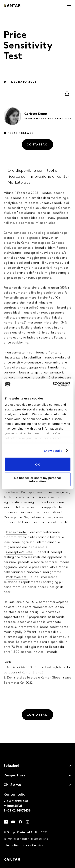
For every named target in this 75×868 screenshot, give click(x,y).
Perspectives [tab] (14, 776)
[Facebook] (20, 823)
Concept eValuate (19, 559)
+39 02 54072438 (18, 811)
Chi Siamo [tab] (12, 785)
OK (37, 464)
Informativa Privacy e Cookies (23, 845)
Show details (53, 451)
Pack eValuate (16, 583)
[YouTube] (6, 823)
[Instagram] (28, 823)
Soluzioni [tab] (11, 766)
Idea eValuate (16, 539)
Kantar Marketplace (53, 608)
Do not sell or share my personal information (37, 479)
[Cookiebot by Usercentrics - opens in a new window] (53, 384)
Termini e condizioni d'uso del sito (26, 839)
